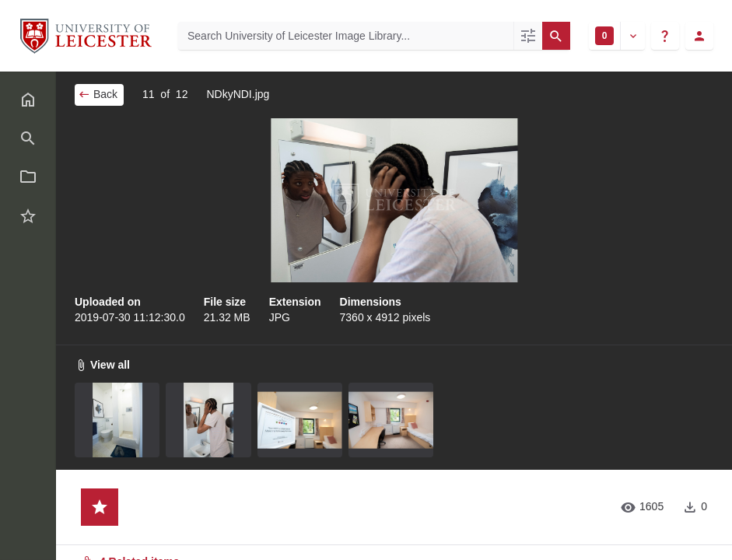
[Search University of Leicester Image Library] (346, 36)
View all (102, 365)
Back (98, 94)
